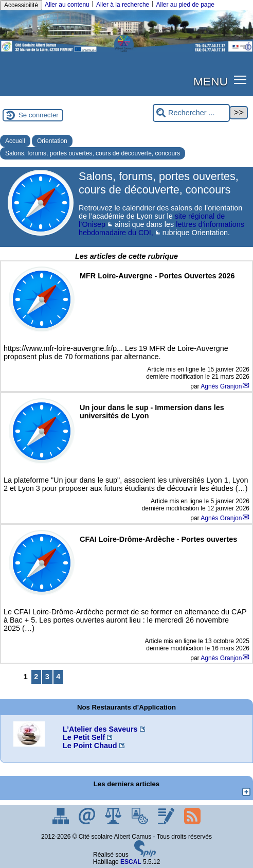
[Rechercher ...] (191, 113)
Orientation (52, 141)
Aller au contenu (67, 5)
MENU (211, 81)
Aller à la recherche (123, 5)
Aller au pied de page (185, 5)
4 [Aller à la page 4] (58, 677)
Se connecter (39, 115)
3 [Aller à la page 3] (47, 677)
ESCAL (131, 862)
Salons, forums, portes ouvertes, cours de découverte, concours (93, 153)
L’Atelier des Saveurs (100, 729)
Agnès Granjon (221, 386)
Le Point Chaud (90, 746)
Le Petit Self (84, 737)
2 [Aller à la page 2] (36, 677)
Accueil (15, 141)
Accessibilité (21, 5)
